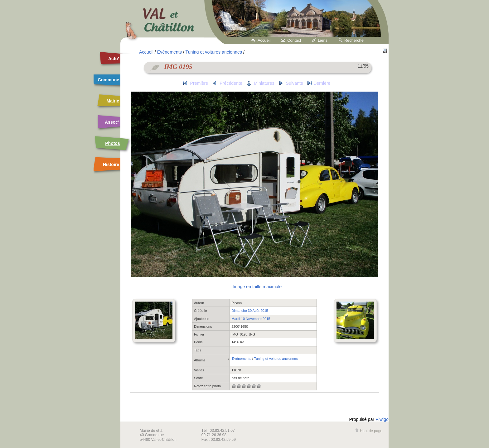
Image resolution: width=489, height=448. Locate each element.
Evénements (169, 52)
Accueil (264, 40)
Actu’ (114, 59)
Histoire (111, 164)
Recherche (354, 40)
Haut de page (369, 431)
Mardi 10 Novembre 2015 (251, 319)
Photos (112, 143)
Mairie (113, 101)
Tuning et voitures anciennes (214, 52)
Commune (109, 80)
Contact (294, 40)
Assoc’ (112, 122)
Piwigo (382, 419)
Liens (323, 40)
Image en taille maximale (257, 287)
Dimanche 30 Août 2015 (250, 311)
